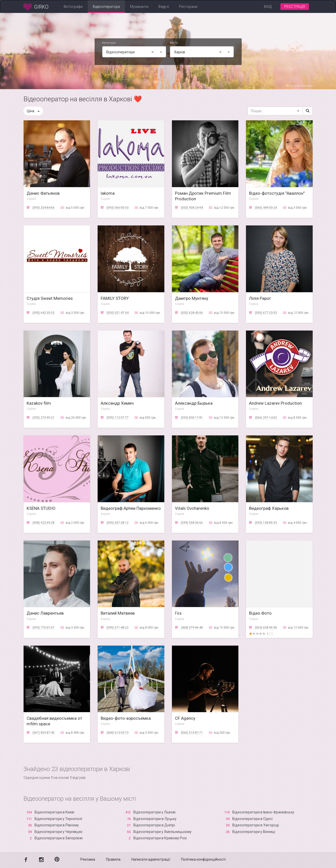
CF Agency (185, 718)
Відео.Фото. (261, 613)
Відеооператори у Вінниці (254, 832)
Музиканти (139, 7)
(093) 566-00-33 (118, 208)
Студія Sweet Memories (50, 298)
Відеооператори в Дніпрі (154, 825)
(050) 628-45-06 (192, 313)
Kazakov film (39, 403)
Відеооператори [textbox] (131, 52)
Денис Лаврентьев (45, 613)
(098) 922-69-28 (43, 523)
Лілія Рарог (260, 298)
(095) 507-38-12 (118, 523)
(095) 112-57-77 (118, 418)
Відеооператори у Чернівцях (58, 832)
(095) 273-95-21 (43, 418)
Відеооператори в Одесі (252, 819)
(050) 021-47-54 (118, 313)
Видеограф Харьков (269, 508)
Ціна (33, 111)
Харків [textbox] (199, 52)
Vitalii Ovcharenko (192, 508)
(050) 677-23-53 (266, 313)
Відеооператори (106, 7)
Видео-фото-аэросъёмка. (126, 718)
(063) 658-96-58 (266, 628)
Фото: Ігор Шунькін (299, 86)
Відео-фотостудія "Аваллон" (277, 193)
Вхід (268, 7)
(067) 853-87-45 (43, 733)
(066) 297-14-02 (266, 418)
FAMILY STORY (115, 298)
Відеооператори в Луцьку (155, 819)
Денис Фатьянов (43, 193)
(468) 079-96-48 (192, 628)
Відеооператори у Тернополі (58, 819)
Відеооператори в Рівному (57, 825)
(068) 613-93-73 (118, 733)
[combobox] (134, 52)
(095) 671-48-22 (118, 628)
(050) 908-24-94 (192, 208)
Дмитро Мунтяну (192, 298)
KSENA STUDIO (41, 508)
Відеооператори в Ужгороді (256, 825)
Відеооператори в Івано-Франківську (263, 812)
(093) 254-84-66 (43, 208)
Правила (113, 859)
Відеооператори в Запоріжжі (59, 838)
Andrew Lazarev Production (275, 403)
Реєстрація (295, 7)
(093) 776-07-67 (43, 628)
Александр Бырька (194, 403)
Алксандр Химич (117, 403)
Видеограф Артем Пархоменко (131, 508)
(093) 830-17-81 (192, 418)
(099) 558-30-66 (192, 523)
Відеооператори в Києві (54, 812)
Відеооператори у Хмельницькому (162, 832)
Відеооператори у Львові (154, 812)
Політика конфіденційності (203, 859)
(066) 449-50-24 (266, 208)
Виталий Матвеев (118, 613)
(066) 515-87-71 (192, 733)
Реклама (88, 859)
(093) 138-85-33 (266, 523)
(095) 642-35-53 (43, 313)
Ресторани (188, 7)
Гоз (178, 613)
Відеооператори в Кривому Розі (160, 838)
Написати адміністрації (151, 859)
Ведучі (164, 7)
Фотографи (73, 7)
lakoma (108, 193)
